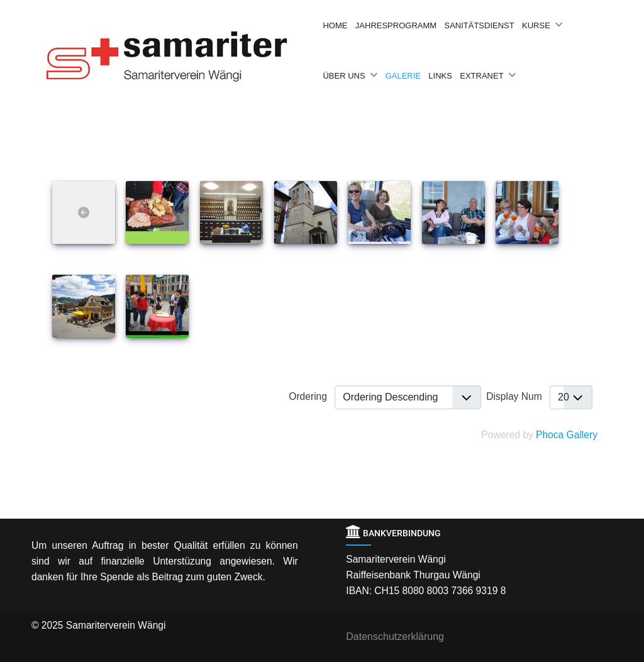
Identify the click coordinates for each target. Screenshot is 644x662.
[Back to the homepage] (183, 57)
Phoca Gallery (567, 435)
